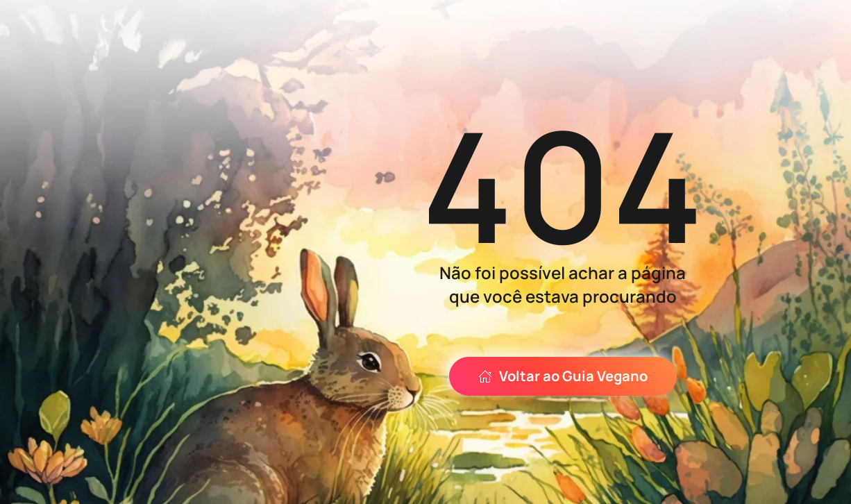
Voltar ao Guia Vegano (563, 376)
